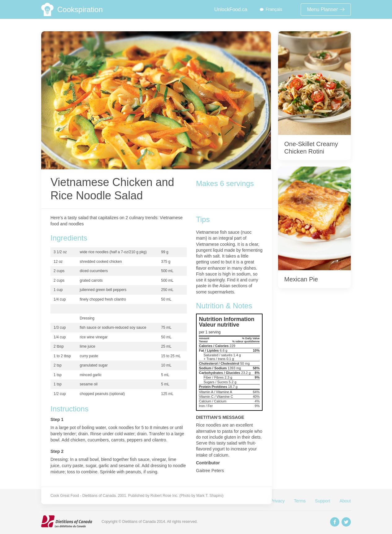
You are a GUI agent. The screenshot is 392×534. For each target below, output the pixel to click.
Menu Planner (326, 9)
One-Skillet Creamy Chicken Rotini (311, 148)
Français (274, 9)
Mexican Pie (301, 279)
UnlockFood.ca (231, 9)
